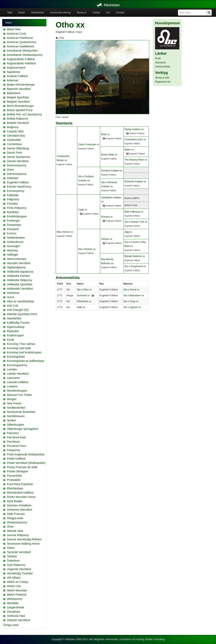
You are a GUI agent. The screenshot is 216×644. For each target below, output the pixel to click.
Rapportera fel (163, 82)
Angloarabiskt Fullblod (21, 59)
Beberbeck (14, 93)
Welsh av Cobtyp (18, 582)
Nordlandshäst (16, 408)
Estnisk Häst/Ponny (19, 187)
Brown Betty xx (109, 155)
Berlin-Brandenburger (20, 106)
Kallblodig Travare (18, 323)
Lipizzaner (13, 378)
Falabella (13, 195)
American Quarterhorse (21, 42)
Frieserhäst (14, 225)
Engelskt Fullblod (18, 182)
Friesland (13, 229)
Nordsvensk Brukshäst (21, 412)
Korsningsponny (17, 365)
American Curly (16, 34)
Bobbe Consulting (155, 639)
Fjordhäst (13, 212)
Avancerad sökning (60, 13)
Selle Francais (16, 514)
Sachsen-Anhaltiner (19, 505)
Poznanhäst (14, 476)
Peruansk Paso (16, 446)
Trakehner (13, 561)
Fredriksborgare (17, 216)
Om (108, 13)
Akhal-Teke (14, 29)
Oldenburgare (16, 425)
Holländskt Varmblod (20, 289)
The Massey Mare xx (136, 160)
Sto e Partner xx (87, 249)
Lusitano (12, 386)
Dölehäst (12, 178)
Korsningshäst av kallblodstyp (26, 361)
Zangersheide (16, 607)
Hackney (12, 250)
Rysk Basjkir (15, 501)
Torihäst (12, 556)
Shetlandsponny (17, 522)
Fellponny (13, 199)
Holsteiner (13, 293)
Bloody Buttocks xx (135, 256)
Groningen (13, 246)
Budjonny (13, 127)
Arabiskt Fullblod (17, 76)
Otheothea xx (84, 301)
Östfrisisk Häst (16, 616)
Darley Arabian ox (134, 129)
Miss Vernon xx (65, 232)
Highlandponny (16, 267)
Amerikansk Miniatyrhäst (22, 51)
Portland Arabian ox (112, 171)
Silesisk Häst (15, 531)
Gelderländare (16, 238)
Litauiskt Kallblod (18, 382)
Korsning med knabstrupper (24, 352)
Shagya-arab (15, 518)
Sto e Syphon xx (132, 307)
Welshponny (15, 599)
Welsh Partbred (17, 595)
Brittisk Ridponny (18, 119)
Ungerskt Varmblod (19, 569)
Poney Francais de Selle (22, 467)
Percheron (13, 442)
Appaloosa (13, 72)
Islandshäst (14, 318)
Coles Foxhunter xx (89, 145)
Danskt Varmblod (18, 161)
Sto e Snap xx (131, 301)
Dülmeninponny (17, 174)
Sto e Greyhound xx (135, 266)
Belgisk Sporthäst (18, 97)
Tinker (11, 548)
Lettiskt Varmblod (18, 374)
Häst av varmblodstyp (21, 301)
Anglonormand (16, 68)
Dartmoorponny (17, 165)
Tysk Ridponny (16, 565)
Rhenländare (15, 488)
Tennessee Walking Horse (23, 544)
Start (10, 13)
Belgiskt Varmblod (18, 102)
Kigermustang (16, 327)
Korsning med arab (19, 348)
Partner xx (107, 239)
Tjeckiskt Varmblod (19, 552)
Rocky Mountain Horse (21, 497)
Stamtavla (160, 63)
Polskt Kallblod (16, 459)
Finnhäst (12, 204)
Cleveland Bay (16, 136)
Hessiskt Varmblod (19, 263)
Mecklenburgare (17, 391)
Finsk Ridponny (17, 208)
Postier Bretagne (17, 471)
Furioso (12, 233)
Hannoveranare (17, 259)
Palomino (13, 433)
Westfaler (13, 603)
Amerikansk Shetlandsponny (25, 55)
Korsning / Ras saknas (21, 344)
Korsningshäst (16, 357)
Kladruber (13, 331)
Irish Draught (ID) (18, 310)
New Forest (14, 403)
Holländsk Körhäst (18, 276)
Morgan (12, 399)
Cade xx (83, 210)
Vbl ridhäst (14, 578)
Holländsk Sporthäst (20, 284)
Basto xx (129, 150)
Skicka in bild (162, 78)
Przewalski (14, 480)
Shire (10, 527)
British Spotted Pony (20, 110)
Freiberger (13, 221)
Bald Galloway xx (134, 212)
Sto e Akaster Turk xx (136, 222)
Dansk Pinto (14, 153)
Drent (10, 170)
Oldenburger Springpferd (22, 429)
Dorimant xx (83, 295)
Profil (158, 58)
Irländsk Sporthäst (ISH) (22, 314)
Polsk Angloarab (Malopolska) (26, 454)
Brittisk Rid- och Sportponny (24, 114)
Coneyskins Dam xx (135, 139)
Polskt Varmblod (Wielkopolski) (26, 463)
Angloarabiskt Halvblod (21, 63)
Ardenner (13, 80)
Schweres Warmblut (20, 510)
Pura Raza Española (20, 484)
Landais (12, 369)
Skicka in (82, 13)
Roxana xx (107, 217)
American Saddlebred (20, 46)
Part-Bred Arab (16, 437)
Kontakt (120, 13)
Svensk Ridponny (18, 535)
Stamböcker (37, 13)
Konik (10, 340)
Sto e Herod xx (131, 290)
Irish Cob (13, 306)
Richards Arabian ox (135, 182)
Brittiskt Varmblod (18, 123)
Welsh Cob (14, 586)
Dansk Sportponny (19, 157)
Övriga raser (11, 625)
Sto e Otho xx (84, 290)
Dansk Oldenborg (18, 148)
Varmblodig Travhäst (20, 573)
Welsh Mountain (17, 590)
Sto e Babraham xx (134, 295)
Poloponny (14, 450)
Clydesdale (14, 140)
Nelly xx (81, 307)
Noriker (11, 420)
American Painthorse (20, 38)
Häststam (108, 5)
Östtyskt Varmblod (18, 620)
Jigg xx (128, 232)
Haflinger (13, 255)
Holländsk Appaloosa (20, 272)
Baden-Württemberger (21, 85)
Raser (22, 13)
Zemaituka (13, 612)
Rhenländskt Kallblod (20, 493)
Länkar (96, 13)
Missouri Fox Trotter (19, 395)
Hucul (11, 297)
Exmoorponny (16, 191)
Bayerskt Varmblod (19, 89)
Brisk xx (105, 134)
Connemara (14, 144)
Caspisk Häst (15, 131)
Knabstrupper (15, 335)
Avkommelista (163, 67)
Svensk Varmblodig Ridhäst (24, 539)
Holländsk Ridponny (20, 280)
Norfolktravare (16, 416)
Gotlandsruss (15, 242)
